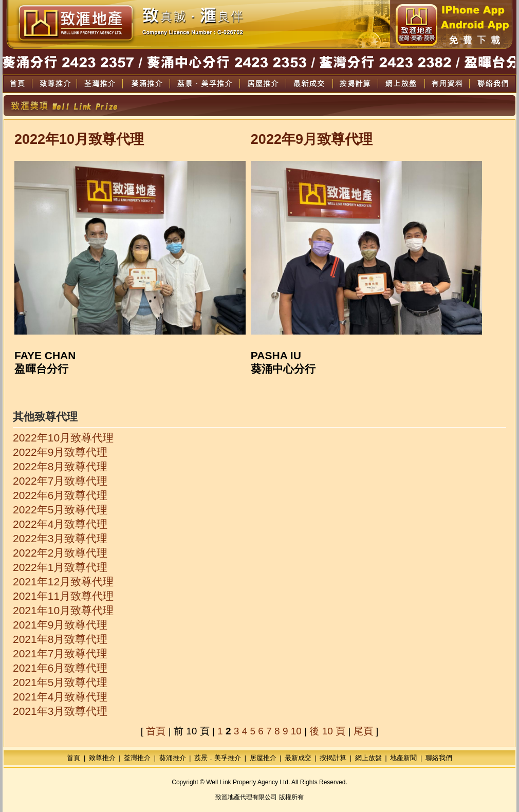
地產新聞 (403, 758)
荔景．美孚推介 (218, 758)
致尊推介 (102, 758)
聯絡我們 (439, 758)
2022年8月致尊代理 (60, 466)
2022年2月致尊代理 (60, 553)
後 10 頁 (327, 731)
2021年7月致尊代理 (60, 653)
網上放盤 (368, 758)
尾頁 (363, 731)
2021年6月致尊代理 (60, 668)
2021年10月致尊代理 (63, 610)
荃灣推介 (137, 758)
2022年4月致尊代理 (60, 524)
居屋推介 (263, 758)
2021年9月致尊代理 (60, 625)
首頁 (156, 731)
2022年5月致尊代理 (60, 510)
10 (296, 731)
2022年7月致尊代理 (60, 481)
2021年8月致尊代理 (60, 639)
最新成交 (298, 758)
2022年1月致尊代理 (60, 567)
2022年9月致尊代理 (60, 452)
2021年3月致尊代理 (60, 711)
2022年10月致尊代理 (63, 438)
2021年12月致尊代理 (63, 582)
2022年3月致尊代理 (60, 538)
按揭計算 (333, 758)
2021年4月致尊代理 (60, 697)
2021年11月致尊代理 (63, 596)
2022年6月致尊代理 (60, 495)
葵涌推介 (173, 758)
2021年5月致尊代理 (60, 682)
